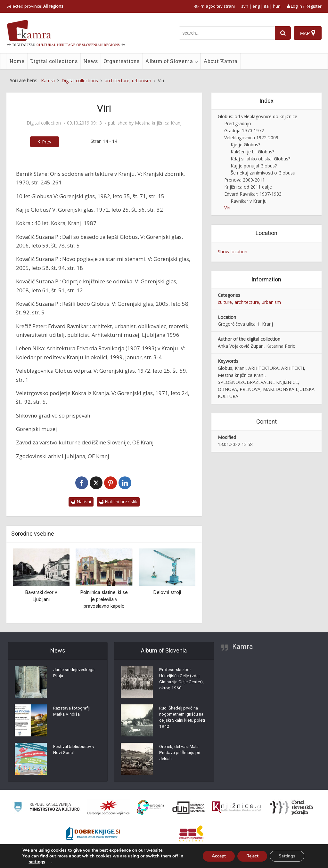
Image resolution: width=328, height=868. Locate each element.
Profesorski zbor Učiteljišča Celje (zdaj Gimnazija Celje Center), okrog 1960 (180, 680)
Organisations (121, 61)
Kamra (243, 647)
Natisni (81, 502)
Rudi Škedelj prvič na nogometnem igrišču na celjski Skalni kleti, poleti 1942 (180, 719)
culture (225, 302)
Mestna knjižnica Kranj (158, 123)
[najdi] (283, 33)
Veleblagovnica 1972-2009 (251, 138)
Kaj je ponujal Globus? (254, 166)
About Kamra (220, 61)
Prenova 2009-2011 (245, 180)
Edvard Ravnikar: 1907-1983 (253, 194)
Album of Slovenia (169, 61)
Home (17, 61)
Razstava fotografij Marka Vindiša (73, 712)
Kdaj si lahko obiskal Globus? (260, 159)
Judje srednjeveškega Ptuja (75, 674)
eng (256, 6)
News (90, 61)
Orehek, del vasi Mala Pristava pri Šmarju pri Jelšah (181, 754)
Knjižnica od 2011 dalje (248, 187)
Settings (286, 856)
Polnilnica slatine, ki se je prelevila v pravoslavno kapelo (104, 599)
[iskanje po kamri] (226, 33)
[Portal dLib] (189, 807)
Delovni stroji (167, 592)
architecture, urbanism (258, 302)
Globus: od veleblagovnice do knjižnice (258, 116)
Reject (250, 856)
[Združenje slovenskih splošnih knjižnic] (237, 807)
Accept (214, 856)
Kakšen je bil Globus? (252, 152)
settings (37, 862)
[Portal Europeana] (150, 808)
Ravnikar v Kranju (249, 201)
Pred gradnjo (238, 123)
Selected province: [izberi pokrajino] (35, 6)
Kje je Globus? (245, 145)
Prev (44, 142)
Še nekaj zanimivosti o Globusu (263, 173)
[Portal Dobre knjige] (93, 833)
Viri (227, 208)
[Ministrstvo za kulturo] (47, 808)
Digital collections (54, 61)
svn (245, 6)
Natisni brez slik (118, 502)
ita (266, 6)
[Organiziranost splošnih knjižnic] (109, 807)
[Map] (308, 33)
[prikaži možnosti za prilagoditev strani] (215, 6)
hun (277, 6)
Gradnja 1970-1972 (244, 130)
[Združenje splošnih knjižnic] (191, 833)
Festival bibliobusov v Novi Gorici (74, 751)
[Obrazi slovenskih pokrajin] (292, 807)
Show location (233, 251)
